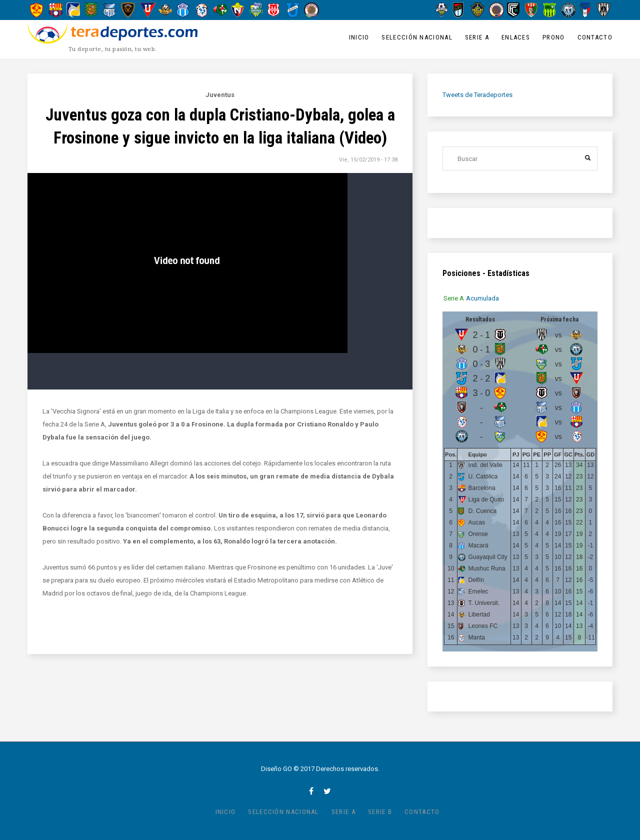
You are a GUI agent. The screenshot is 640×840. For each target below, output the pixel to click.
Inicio (359, 37)
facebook (311, 791)
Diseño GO (276, 769)
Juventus (220, 95)
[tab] (454, 298)
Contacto (595, 37)
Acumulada (482, 298)
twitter (327, 791)
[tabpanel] (520, 481)
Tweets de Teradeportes (477, 95)
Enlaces (516, 37)
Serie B (380, 812)
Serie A (477, 37)
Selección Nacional (417, 37)
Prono (554, 37)
